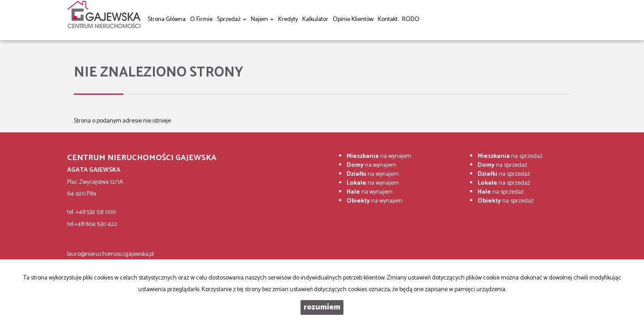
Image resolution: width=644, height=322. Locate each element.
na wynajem (379, 156)
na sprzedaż (510, 156)
